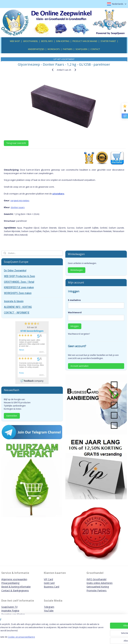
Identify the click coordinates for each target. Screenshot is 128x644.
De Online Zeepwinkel (15, 271)
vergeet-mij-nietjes (20, 200)
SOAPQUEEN (81, 49)
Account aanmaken (79, 366)
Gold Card (49, 583)
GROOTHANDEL (30, 41)
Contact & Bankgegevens (15, 590)
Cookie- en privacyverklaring (47, 638)
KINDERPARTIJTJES (36, 49)
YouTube (49, 611)
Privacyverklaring (10, 583)
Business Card (51, 587)
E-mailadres (74, 300)
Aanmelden (12, 416)
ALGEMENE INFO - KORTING (18, 307)
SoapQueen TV (9, 607)
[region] (42, 632)
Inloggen (75, 326)
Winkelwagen (76, 270)
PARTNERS (68, 49)
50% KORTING (63, 41)
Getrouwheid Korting (98, 587)
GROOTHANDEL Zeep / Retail (19, 282)
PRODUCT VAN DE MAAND (85, 41)
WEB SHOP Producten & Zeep (19, 276)
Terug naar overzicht (16, 143)
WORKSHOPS (54, 49)
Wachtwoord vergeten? (79, 334)
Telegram (49, 607)
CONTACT (95, 49)
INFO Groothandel (96, 579)
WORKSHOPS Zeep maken (18, 293)
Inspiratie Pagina (10, 611)
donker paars (18, 207)
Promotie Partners (96, 590)
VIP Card (48, 579)
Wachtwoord (75, 312)
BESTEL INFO (47, 41)
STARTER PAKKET (108, 41)
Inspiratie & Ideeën (14, 301)
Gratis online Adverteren (99, 583)
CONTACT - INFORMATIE (17, 313)
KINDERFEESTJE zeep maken (19, 287)
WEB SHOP (15, 41)
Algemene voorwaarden (14, 579)
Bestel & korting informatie (16, 587)
